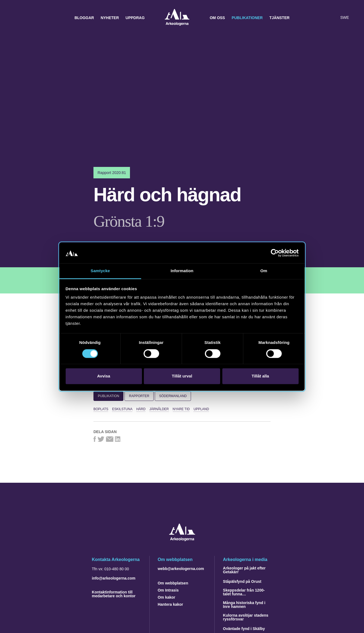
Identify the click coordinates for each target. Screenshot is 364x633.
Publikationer (247, 18)
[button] (321, 18)
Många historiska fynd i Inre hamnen (244, 605)
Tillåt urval (182, 376)
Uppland (201, 409)
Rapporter (139, 396)
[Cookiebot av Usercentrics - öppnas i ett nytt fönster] (275, 253)
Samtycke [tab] (100, 271)
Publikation (108, 396)
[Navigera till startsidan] (182, 540)
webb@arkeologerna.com (181, 569)
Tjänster (280, 18)
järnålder (159, 409)
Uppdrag (135, 18)
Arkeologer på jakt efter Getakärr (244, 570)
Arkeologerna (177, 18)
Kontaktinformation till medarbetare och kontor (114, 594)
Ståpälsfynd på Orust (242, 581)
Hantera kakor (170, 604)
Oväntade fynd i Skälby (244, 629)
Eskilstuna (122, 409)
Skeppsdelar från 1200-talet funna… (244, 592)
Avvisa (104, 376)
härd (141, 409)
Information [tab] (182, 271)
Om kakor (167, 597)
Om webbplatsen (173, 583)
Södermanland (173, 396)
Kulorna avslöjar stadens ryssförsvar (246, 617)
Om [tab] (264, 271)
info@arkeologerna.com (114, 578)
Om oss (217, 18)
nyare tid (181, 409)
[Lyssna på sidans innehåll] (332, 18)
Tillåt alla (260, 376)
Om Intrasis (168, 590)
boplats (101, 409)
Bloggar (84, 18)
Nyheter (110, 18)
